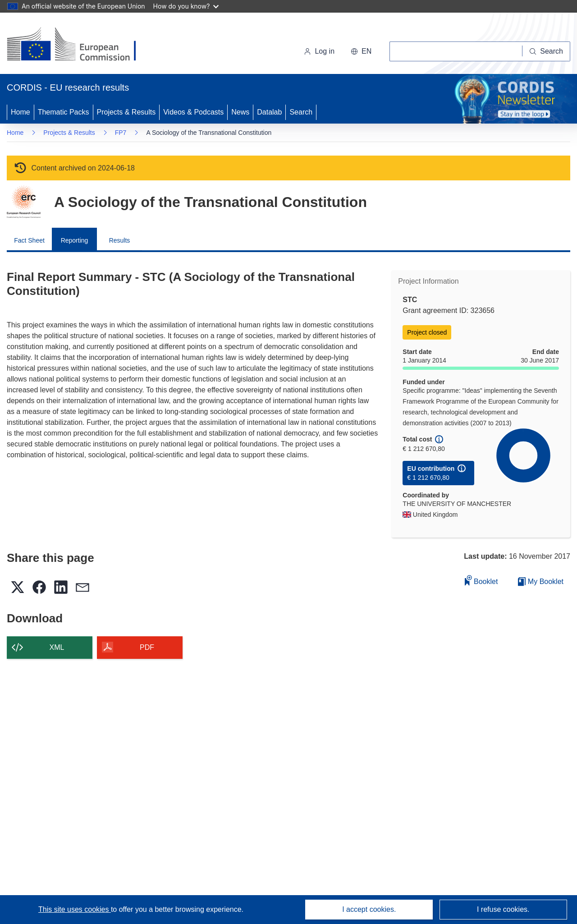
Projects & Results (126, 112)
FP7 (121, 133)
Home (21, 112)
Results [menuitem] (120, 240)
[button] (361, 51)
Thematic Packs (64, 112)
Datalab (269, 112)
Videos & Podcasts (193, 112)
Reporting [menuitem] (75, 240)
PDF (147, 647)
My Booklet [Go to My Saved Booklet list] (541, 582)
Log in (319, 51)
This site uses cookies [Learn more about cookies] (75, 909)
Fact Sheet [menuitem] (29, 240)
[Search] (546, 51)
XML (57, 647)
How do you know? (186, 6)
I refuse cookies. (503, 909)
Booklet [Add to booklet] (481, 580)
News (240, 112)
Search (301, 112)
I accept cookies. (369, 909)
